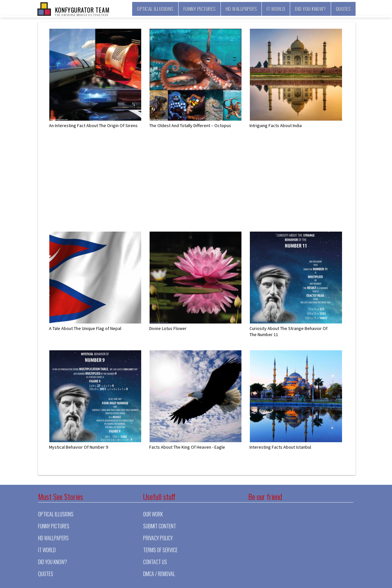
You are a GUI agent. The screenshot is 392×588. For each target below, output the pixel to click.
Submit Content (160, 526)
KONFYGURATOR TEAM (82, 11)
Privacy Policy (158, 538)
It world (276, 9)
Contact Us (155, 562)
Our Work (153, 514)
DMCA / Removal (159, 574)
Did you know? (310, 9)
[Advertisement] (200, 186)
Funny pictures (200, 9)
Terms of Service (160, 550)
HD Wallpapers (241, 9)
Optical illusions (155, 9)
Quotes (343, 9)
